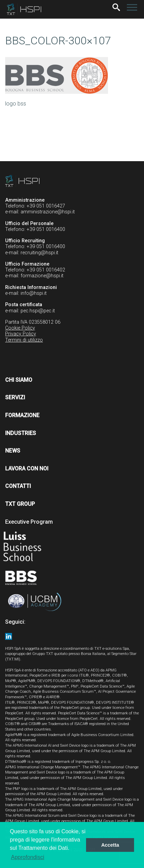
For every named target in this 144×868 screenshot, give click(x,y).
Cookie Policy (20, 328)
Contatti (18, 486)
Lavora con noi (27, 469)
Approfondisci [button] (28, 857)
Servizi (15, 397)
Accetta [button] (110, 845)
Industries (21, 433)
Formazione (22, 415)
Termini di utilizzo (24, 340)
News (13, 451)
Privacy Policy (21, 334)
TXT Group (20, 504)
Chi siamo (19, 380)
